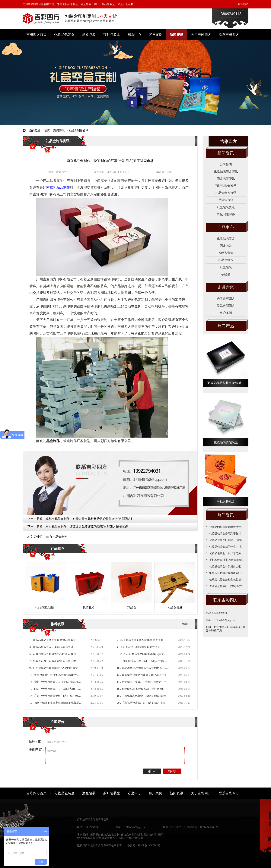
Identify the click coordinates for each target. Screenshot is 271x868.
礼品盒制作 (226, 260)
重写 (152, 771)
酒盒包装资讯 (226, 179)
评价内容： (37, 749)
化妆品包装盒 (64, 35)
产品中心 (226, 227)
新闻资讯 (177, 35)
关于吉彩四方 (201, 35)
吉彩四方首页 (37, 35)
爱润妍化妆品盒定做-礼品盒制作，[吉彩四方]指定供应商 (110, 838)
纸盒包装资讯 (226, 207)
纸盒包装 (226, 267)
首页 (47, 131)
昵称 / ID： (37, 742)
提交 (172, 771)
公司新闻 (226, 164)
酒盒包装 (89, 35)
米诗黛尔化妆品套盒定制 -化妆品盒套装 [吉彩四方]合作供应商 (127, 835)
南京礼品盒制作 (57, 537)
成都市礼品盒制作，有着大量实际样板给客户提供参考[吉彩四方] (89, 519)
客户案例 (155, 35)
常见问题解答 (226, 214)
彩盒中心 (134, 35)
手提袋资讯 (226, 200)
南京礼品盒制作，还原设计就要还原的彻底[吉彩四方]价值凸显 (87, 527)
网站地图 (243, 4)
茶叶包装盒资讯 (226, 186)
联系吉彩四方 (229, 35)
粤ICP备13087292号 (149, 846)
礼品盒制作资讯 (78, 131)
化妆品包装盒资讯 (226, 171)
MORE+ (186, 624)
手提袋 (226, 274)
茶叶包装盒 (112, 35)
